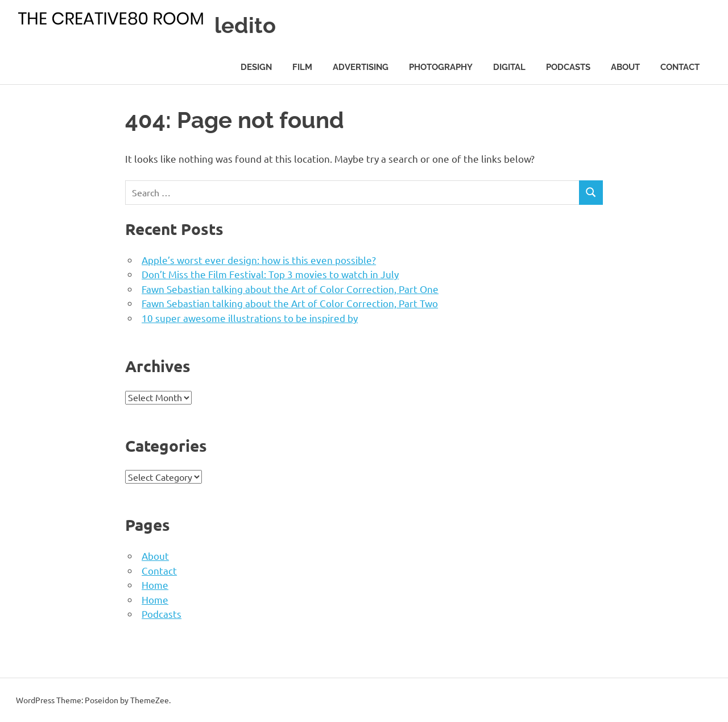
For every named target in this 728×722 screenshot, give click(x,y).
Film (302, 67)
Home (155, 585)
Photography (441, 67)
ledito (245, 25)
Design (256, 67)
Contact (680, 67)
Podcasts (568, 67)
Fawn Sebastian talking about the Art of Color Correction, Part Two (290, 303)
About (625, 67)
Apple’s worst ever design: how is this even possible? (259, 260)
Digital (509, 67)
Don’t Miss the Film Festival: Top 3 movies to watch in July (270, 274)
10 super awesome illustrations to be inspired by (250, 318)
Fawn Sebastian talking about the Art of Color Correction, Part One (290, 289)
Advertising (361, 67)
